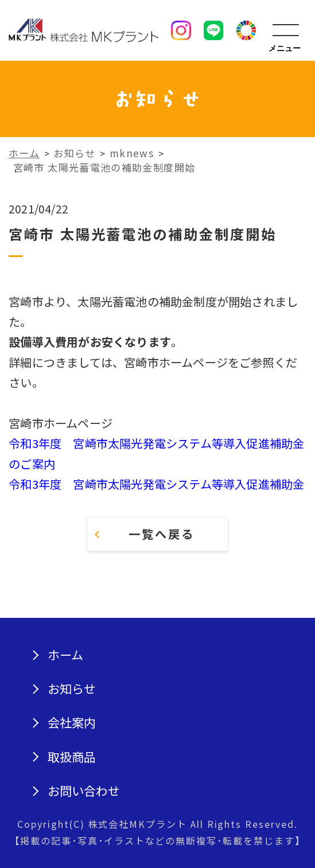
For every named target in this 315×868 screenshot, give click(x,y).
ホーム (65, 655)
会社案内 (72, 723)
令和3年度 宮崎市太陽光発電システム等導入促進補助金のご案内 (156, 453)
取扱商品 (72, 757)
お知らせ (72, 689)
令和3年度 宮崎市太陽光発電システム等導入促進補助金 (156, 484)
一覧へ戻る (161, 534)
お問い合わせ (84, 791)
